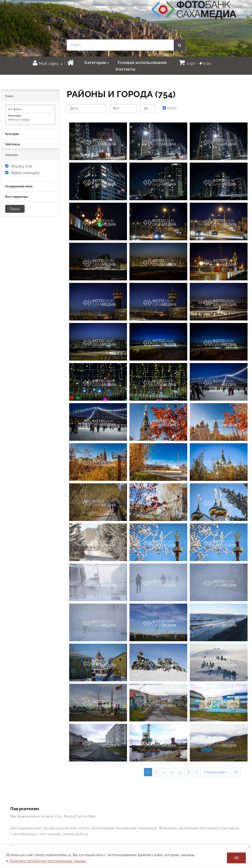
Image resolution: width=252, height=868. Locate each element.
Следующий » (216, 772)
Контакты (126, 69)
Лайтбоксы (13, 144)
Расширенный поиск (19, 186)
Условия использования (142, 63)
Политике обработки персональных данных (48, 861)
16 (236, 772)
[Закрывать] (249, 847)
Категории (97, 63)
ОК (236, 858)
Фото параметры (17, 197)
